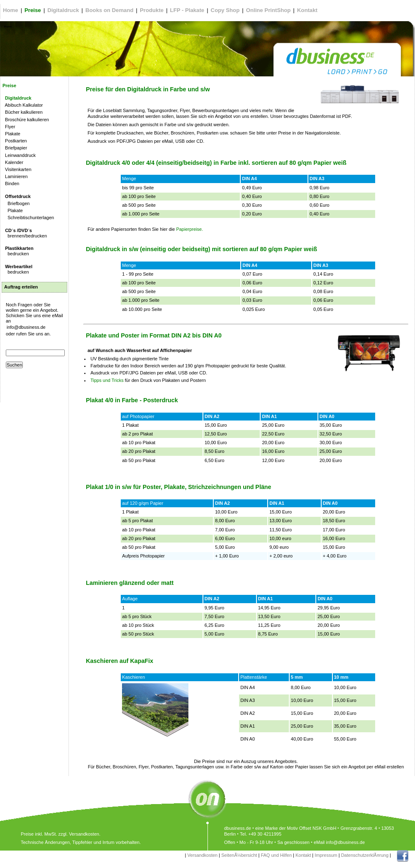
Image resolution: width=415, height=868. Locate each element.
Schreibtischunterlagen (28, 218)
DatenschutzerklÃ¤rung (365, 855)
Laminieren (15, 176)
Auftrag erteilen (21, 287)
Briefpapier (15, 148)
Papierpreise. (189, 229)
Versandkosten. (85, 834)
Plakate (11, 134)
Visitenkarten (17, 169)
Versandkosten (202, 855)
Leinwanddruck (19, 155)
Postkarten (15, 141)
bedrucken (18, 251)
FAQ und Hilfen (276, 855)
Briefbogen (16, 203)
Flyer (9, 127)
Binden (11, 183)
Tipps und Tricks (107, 380)
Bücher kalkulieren (23, 112)
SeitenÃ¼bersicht (239, 855)
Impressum (326, 855)
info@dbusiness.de (26, 327)
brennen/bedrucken (25, 233)
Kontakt (303, 855)
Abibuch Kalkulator (23, 105)
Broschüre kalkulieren (26, 120)
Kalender (13, 162)
